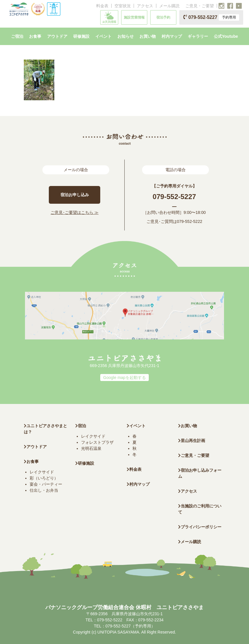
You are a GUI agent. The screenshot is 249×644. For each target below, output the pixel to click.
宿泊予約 (163, 17)
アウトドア (37, 447)
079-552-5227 (211, 17)
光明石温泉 (91, 448)
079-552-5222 (190, 221)
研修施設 (85, 463)
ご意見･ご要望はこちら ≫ (75, 212)
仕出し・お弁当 (44, 490)
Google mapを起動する (124, 378)
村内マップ (138, 484)
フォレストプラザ (97, 442)
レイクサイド (42, 472)
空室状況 (123, 6)
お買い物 (188, 426)
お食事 (31, 461)
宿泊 (81, 426)
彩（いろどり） (44, 478)
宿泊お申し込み (75, 195)
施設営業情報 (134, 17)
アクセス (145, 6)
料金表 (102, 6)
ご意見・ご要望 (200, 6)
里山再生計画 (192, 441)
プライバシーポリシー (200, 527)
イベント (136, 426)
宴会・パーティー (46, 484)
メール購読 (169, 6)
